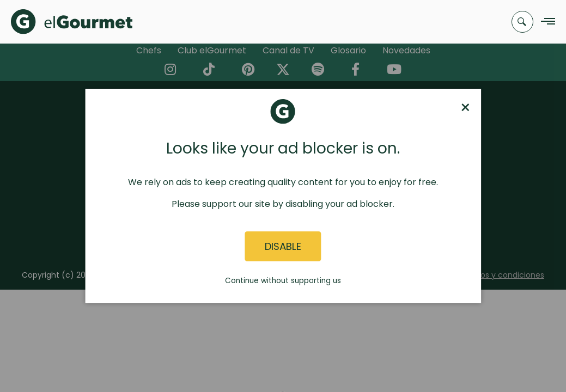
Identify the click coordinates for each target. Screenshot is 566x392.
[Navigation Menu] (545, 22)
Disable (283, 246)
